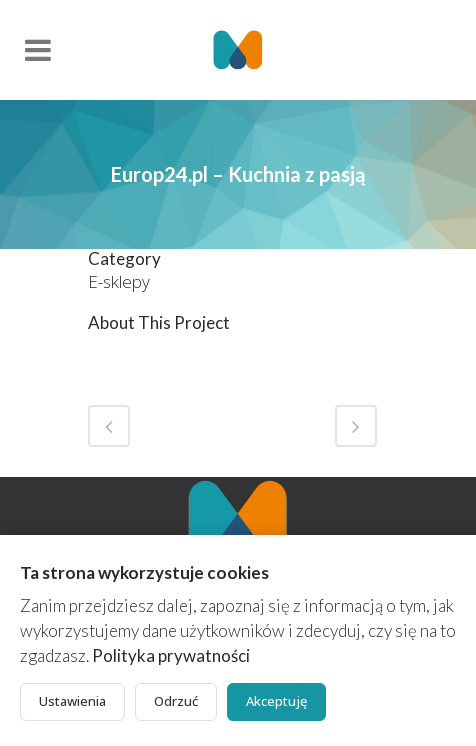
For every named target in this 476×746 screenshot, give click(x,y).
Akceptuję (276, 701)
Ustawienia (72, 701)
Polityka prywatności (171, 655)
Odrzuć (176, 701)
